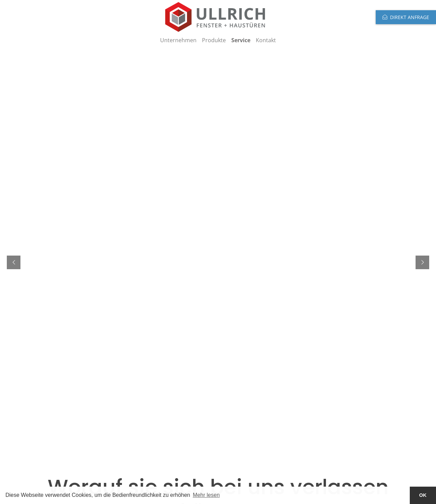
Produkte (214, 40)
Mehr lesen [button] (206, 495)
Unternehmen (178, 40)
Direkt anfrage (410, 17)
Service (241, 40)
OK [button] (423, 495)
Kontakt (266, 40)
